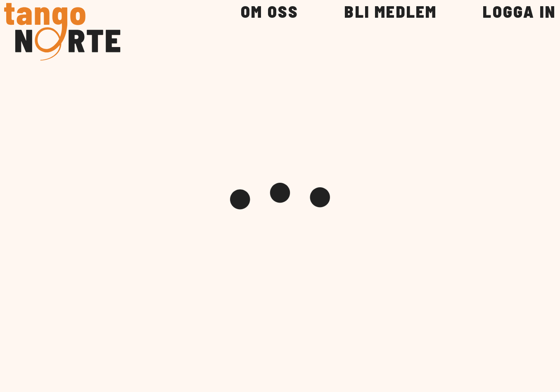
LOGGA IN (519, 12)
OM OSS (270, 12)
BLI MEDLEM (391, 12)
